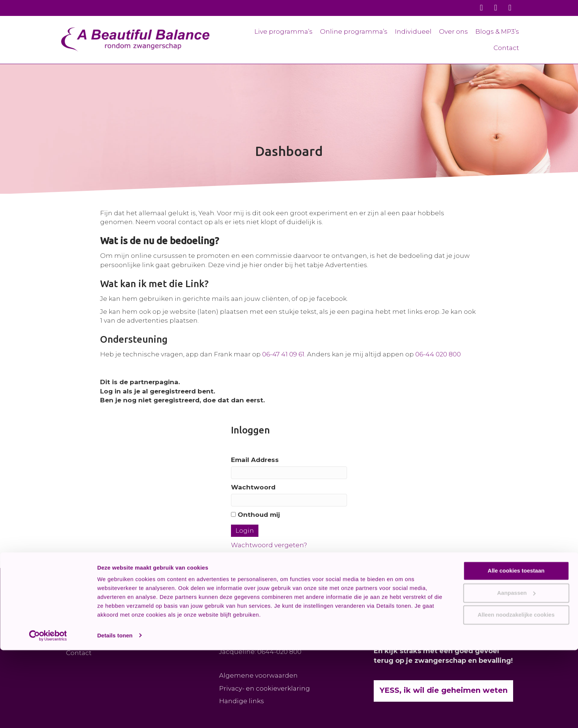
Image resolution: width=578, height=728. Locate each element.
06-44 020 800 (438, 354)
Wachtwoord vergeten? (269, 545)
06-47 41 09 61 (283, 354)
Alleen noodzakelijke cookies (516, 693)
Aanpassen (516, 671)
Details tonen (115, 713)
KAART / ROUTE (245, 626)
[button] (158, 596)
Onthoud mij (255, 515)
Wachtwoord (253, 487)
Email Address (255, 460)
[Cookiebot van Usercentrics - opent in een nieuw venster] (48, 714)
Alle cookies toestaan (516, 649)
